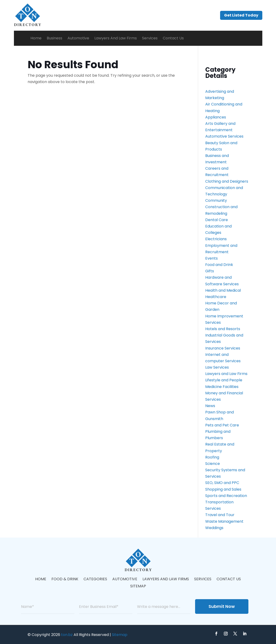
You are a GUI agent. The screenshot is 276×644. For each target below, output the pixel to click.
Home (36, 38)
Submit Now (222, 606)
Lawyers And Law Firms (116, 38)
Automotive (78, 38)
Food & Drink (65, 580)
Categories (95, 580)
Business (54, 38)
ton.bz (67, 635)
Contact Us (173, 38)
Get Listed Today (241, 15)
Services (150, 38)
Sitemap (138, 587)
